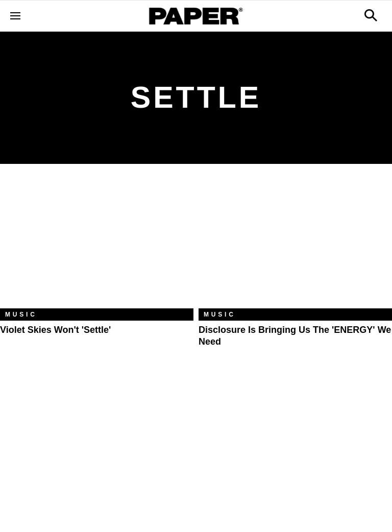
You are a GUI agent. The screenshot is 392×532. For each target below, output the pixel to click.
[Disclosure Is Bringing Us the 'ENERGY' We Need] (295, 244)
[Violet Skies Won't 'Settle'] (97, 244)
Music (21, 315)
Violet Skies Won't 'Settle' (55, 330)
